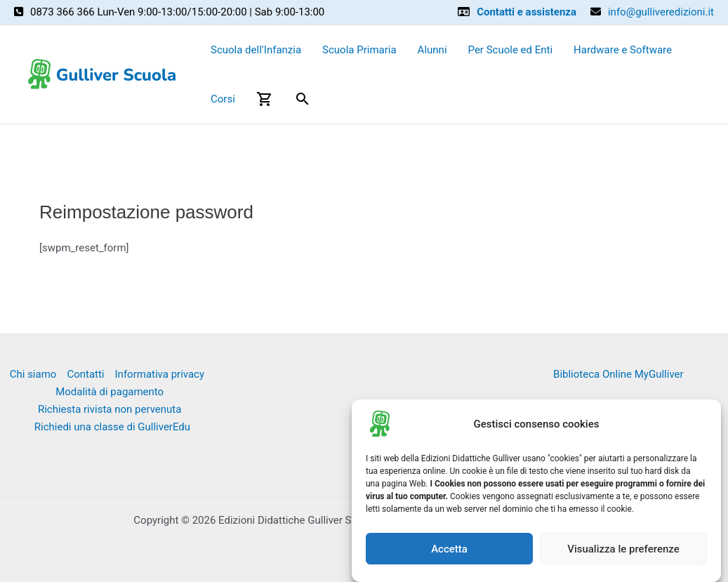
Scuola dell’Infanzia (256, 50)
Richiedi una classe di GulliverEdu (112, 427)
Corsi (223, 99)
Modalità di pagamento (110, 392)
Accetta (449, 549)
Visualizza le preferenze (623, 549)
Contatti (85, 374)
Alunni (432, 50)
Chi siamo (33, 374)
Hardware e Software (623, 50)
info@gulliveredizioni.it (661, 12)
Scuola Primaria (359, 50)
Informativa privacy (160, 374)
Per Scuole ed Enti (511, 50)
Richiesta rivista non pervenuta (110, 409)
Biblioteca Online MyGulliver (618, 374)
